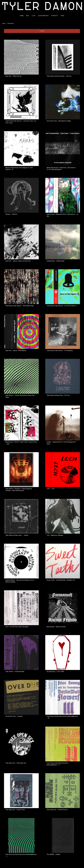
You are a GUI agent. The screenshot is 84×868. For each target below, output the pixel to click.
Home (22, 16)
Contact (55, 16)
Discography (43, 16)
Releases (11, 23)
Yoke (62, 16)
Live (34, 16)
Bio (28, 16)
